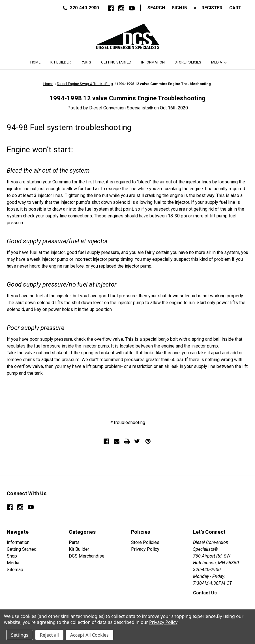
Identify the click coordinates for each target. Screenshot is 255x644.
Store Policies (188, 62)
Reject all (49, 635)
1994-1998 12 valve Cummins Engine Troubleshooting (127, 98)
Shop (12, 556)
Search (156, 8)
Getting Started (116, 62)
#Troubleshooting (128, 422)
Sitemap (15, 570)
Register (212, 8)
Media (217, 62)
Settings (20, 635)
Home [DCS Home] (35, 62)
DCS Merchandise (87, 556)
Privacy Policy (145, 549)
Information (153, 62)
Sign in (180, 8)
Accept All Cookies (89, 635)
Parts (86, 62)
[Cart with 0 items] (237, 8)
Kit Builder (61, 62)
